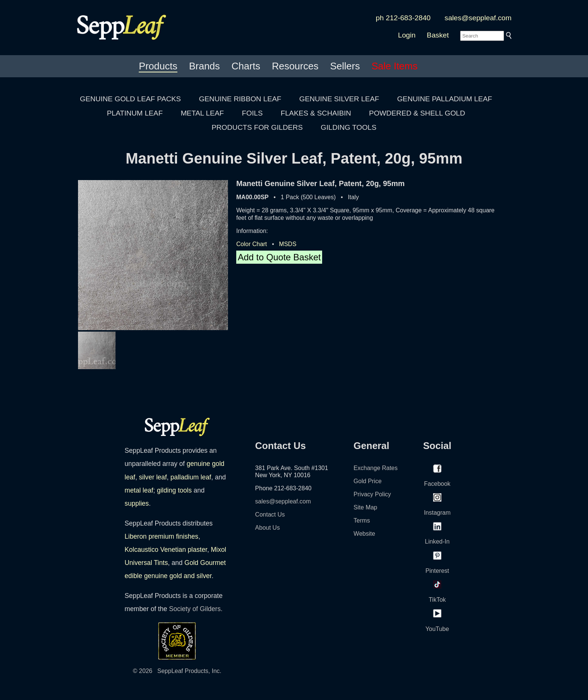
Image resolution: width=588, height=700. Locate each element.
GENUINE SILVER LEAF (339, 99)
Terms (362, 520)
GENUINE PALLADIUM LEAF (445, 99)
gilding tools (174, 490)
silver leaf (153, 477)
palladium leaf (191, 477)
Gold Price (368, 481)
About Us (267, 528)
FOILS (252, 113)
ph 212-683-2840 (403, 18)
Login (407, 35)
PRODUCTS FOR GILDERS (257, 127)
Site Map (365, 507)
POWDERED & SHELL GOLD (417, 113)
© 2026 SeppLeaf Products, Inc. (177, 671)
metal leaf (139, 490)
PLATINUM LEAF (135, 113)
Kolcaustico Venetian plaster (166, 550)
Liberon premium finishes (161, 536)
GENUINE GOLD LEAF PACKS (130, 99)
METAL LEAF (202, 113)
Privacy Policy (372, 494)
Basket (438, 35)
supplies (137, 503)
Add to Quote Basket (279, 257)
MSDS (288, 244)
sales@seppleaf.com (478, 18)
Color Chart (252, 244)
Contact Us (270, 514)
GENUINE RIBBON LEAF (240, 99)
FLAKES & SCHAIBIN (316, 113)
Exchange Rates (376, 468)
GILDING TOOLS (349, 127)
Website (364, 534)
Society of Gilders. (196, 609)
